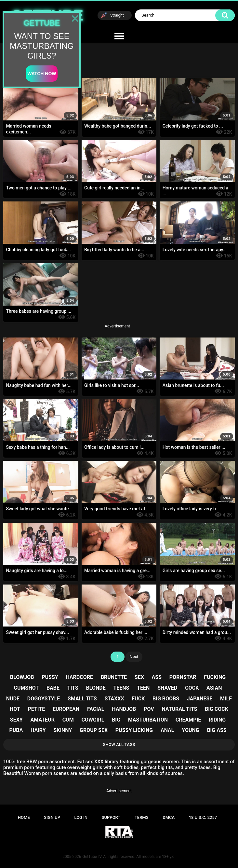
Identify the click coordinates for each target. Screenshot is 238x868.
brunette (114, 677)
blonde (96, 688)
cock (192, 688)
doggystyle (44, 699)
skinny (63, 730)
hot (15, 709)
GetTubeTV (92, 857)
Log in (81, 817)
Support (111, 817)
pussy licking (134, 730)
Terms (142, 817)
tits (73, 688)
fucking (215, 677)
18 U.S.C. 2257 (203, 817)
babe (53, 688)
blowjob (22, 677)
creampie (188, 720)
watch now (42, 74)
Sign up (52, 817)
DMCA (169, 817)
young (190, 730)
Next (134, 657)
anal (167, 730)
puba (16, 730)
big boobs (166, 699)
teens (121, 688)
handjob (124, 709)
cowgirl (93, 720)
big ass (217, 730)
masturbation (148, 720)
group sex (94, 730)
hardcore (79, 677)
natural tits (179, 709)
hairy (38, 730)
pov (149, 709)
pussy (50, 677)
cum (68, 720)
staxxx (114, 699)
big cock (217, 709)
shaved (167, 688)
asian (214, 688)
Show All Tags (119, 744)
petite (36, 709)
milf (226, 699)
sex (139, 677)
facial (96, 709)
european (66, 709)
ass (157, 677)
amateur (43, 720)
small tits (82, 699)
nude (13, 699)
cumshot (26, 688)
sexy (16, 720)
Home (24, 817)
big (116, 720)
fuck (138, 699)
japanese (200, 699)
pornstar (183, 677)
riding (217, 720)
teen (143, 688)
